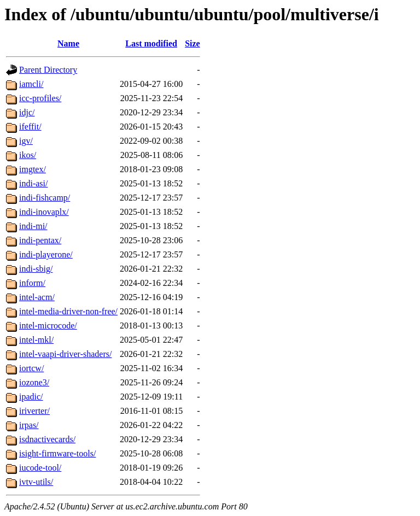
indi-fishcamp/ (45, 198)
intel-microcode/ (48, 326)
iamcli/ (31, 84)
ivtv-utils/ (36, 482)
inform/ (32, 283)
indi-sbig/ (36, 269)
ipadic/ (31, 397)
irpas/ (29, 425)
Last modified (151, 43)
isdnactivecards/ (47, 439)
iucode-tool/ (40, 468)
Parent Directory (48, 70)
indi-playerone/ (46, 254)
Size (192, 43)
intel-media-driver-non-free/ (68, 311)
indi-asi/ (33, 183)
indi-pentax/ (40, 240)
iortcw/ (31, 368)
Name (68, 43)
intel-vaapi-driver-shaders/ (65, 354)
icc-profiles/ (40, 98)
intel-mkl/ (36, 340)
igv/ (26, 141)
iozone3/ (34, 382)
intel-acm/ (37, 297)
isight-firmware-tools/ (57, 453)
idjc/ (27, 112)
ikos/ (28, 155)
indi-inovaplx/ (44, 212)
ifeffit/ (30, 127)
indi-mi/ (33, 226)
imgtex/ (33, 169)
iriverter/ (34, 411)
